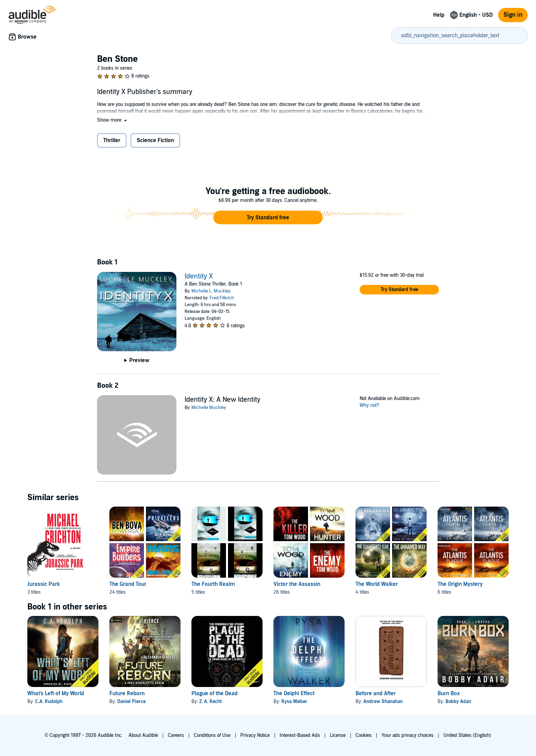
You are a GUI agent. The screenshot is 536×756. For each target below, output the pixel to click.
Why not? (370, 405)
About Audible (143, 735)
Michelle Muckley (209, 408)
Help (439, 15)
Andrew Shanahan (383, 702)
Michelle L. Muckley (211, 291)
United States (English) (467, 735)
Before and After (376, 693)
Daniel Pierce (131, 702)
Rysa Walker (294, 702)
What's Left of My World (56, 693)
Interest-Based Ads (300, 735)
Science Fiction (155, 140)
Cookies (364, 735)
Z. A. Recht (210, 702)
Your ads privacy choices (407, 735)
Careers (176, 735)
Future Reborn (127, 693)
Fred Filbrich (222, 298)
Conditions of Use (212, 735)
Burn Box (449, 693)
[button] (113, 120)
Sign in (513, 15)
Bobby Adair (459, 702)
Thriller (112, 140)
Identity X (199, 276)
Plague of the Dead (215, 693)
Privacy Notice (255, 735)
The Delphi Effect (294, 693)
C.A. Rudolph (49, 702)
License (338, 735)
